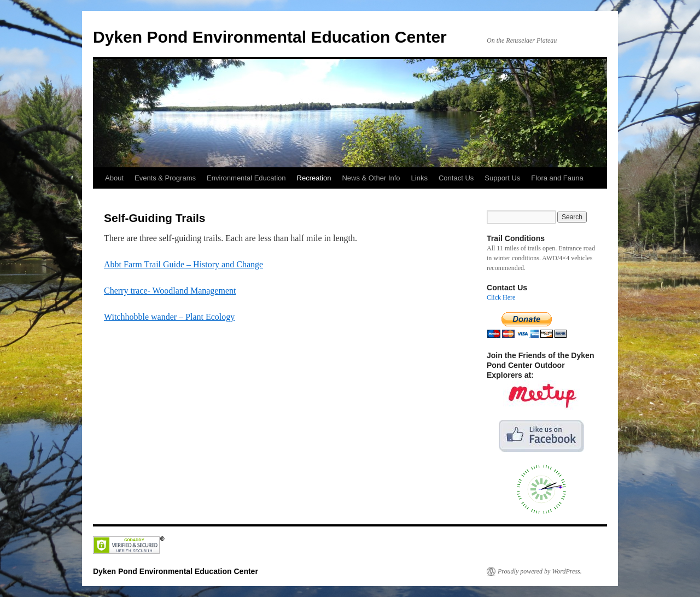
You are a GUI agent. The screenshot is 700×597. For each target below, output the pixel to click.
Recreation (314, 178)
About (114, 178)
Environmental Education (246, 178)
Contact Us (456, 178)
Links (419, 178)
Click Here (501, 297)
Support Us (502, 178)
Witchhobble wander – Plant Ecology (169, 317)
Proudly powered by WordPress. (540, 571)
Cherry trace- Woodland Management (170, 291)
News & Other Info (371, 178)
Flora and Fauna (557, 178)
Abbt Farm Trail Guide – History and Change (183, 264)
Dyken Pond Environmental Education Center (270, 37)
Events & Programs (165, 178)
